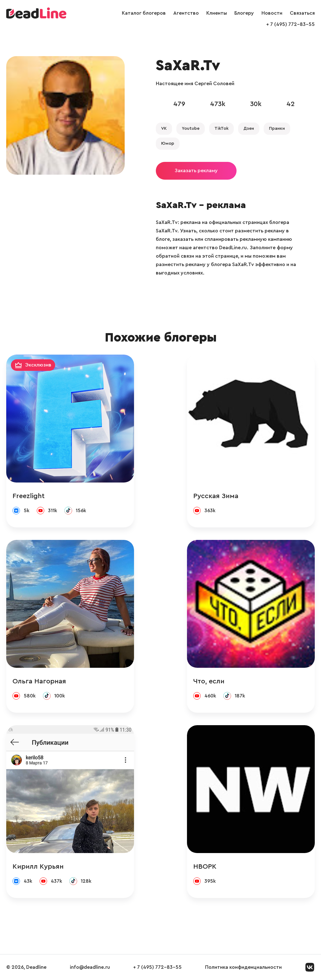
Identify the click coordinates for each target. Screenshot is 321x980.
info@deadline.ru (90, 967)
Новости (272, 13)
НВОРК (205, 866)
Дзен (249, 129)
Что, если (209, 681)
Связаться (302, 13)
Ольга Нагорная (39, 681)
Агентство (186, 13)
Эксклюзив (38, 365)
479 (179, 104)
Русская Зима (216, 496)
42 (290, 104)
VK (164, 129)
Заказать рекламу (196, 171)
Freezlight (29, 496)
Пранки (277, 129)
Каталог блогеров (144, 13)
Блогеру (244, 13)
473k (218, 104)
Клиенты (217, 13)
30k (256, 104)
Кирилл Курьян (38, 866)
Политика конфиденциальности (243, 967)
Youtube (191, 129)
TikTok (221, 129)
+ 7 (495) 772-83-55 (290, 24)
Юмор (168, 143)
